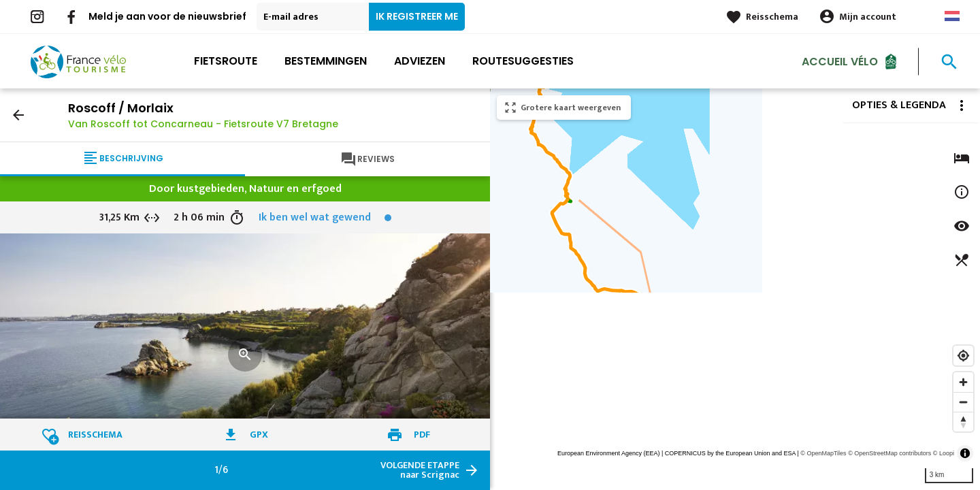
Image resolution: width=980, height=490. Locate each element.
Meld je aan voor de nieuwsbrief (167, 16)
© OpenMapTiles (823, 453)
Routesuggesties (523, 61)
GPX (259, 435)
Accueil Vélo (840, 61)
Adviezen (420, 61)
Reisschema (772, 17)
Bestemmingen (326, 61)
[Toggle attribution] (965, 453)
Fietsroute (226, 61)
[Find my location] (963, 356)
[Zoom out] (963, 402)
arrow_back (18, 115)
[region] (735, 289)
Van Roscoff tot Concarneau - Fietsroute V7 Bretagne (203, 124)
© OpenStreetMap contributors (889, 453)
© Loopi (944, 453)
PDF (422, 435)
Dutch (952, 16)
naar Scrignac (420, 470)
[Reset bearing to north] (963, 422)
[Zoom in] (963, 382)
